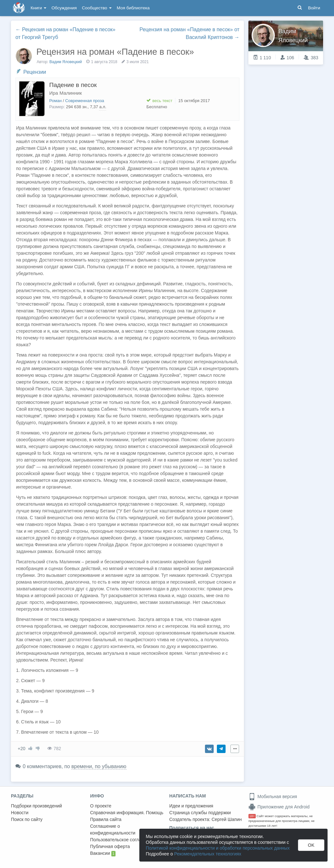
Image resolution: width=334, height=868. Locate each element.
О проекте (101, 806)
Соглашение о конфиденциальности (113, 830)
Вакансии (103, 854)
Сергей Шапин (227, 819)
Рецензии (35, 72)
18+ (252, 816)
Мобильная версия (273, 796)
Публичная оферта (110, 846)
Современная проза (85, 101)
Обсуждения (64, 8)
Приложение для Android (279, 807)
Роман (56, 101)
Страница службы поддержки (200, 813)
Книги (38, 8)
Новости (20, 813)
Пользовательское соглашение (123, 840)
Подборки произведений (37, 806)
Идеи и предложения (191, 806)
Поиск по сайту (27, 819)
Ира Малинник (65, 93)
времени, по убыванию (99, 766)
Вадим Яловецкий (66, 62)
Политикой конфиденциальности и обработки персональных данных (218, 848)
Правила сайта (106, 819)
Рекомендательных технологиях (208, 854)
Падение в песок (73, 85)
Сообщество (97, 8)
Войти (314, 8)
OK (311, 845)
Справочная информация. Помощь (127, 813)
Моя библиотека (133, 8)
